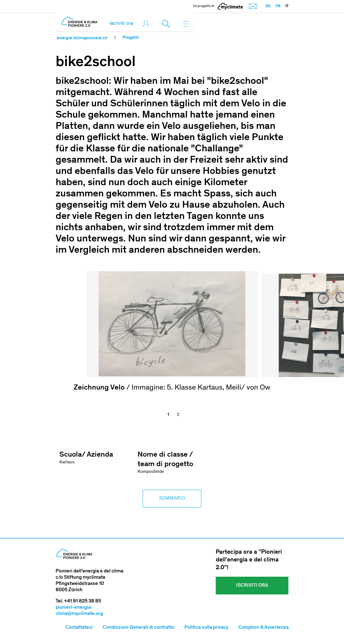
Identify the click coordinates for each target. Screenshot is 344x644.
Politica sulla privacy (206, 628)
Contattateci (79, 628)
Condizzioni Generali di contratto (139, 628)
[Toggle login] (147, 24)
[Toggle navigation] (186, 24)
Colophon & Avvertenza (263, 628)
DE (268, 6)
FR (278, 6)
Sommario (172, 499)
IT (287, 6)
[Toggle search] (167, 24)
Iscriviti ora (121, 24)
